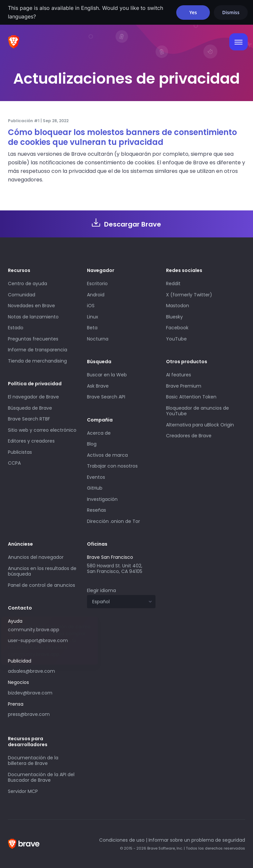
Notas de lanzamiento (33, 317)
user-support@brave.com (38, 640)
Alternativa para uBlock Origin (200, 425)
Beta (92, 328)
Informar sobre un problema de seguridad (197, 840)
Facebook (177, 328)
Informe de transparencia (38, 350)
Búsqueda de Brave (30, 408)
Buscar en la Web (107, 375)
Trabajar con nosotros (112, 466)
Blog (92, 444)
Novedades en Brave (31, 306)
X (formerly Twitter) (189, 295)
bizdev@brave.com (30, 693)
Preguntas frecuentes (33, 339)
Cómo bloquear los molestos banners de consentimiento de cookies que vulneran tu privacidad (122, 137)
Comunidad (22, 295)
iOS (91, 306)
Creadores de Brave (189, 436)
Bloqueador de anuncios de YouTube (197, 411)
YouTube (176, 339)
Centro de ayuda (28, 284)
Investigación (102, 499)
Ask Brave (98, 386)
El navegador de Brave (33, 397)
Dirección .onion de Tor (113, 521)
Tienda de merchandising (37, 361)
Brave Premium (184, 386)
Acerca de (99, 433)
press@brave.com (29, 714)
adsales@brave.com (31, 671)
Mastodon (178, 306)
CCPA (14, 463)
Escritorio (97, 284)
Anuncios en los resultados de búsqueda (42, 571)
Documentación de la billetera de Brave (33, 761)
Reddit (173, 284)
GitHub (95, 488)
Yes (193, 12)
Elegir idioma (101, 590)
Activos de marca (107, 455)
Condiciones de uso (122, 840)
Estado (16, 328)
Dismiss (231, 12)
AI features (179, 375)
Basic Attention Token (191, 397)
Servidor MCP (23, 791)
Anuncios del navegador (36, 557)
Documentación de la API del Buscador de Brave (41, 777)
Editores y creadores (31, 441)
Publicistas (20, 452)
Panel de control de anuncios (42, 585)
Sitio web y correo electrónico (42, 430)
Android (96, 295)
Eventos (96, 477)
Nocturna (98, 339)
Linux (93, 317)
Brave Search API (106, 397)
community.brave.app (34, 630)
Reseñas (97, 510)
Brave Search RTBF (29, 419)
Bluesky (174, 317)
